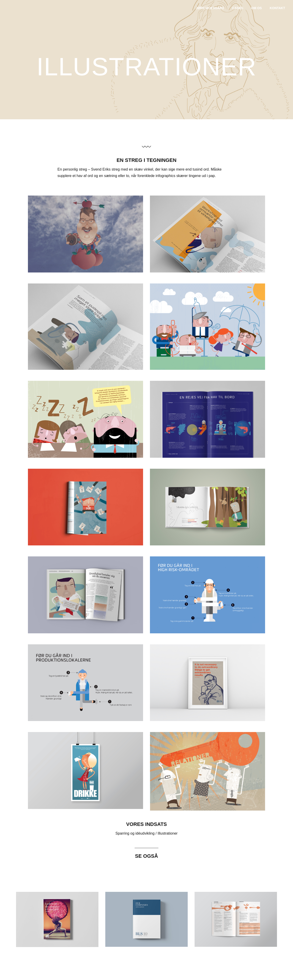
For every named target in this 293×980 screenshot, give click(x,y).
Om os (256, 8)
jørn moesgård (210, 8)
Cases (238, 8)
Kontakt (277, 8)
